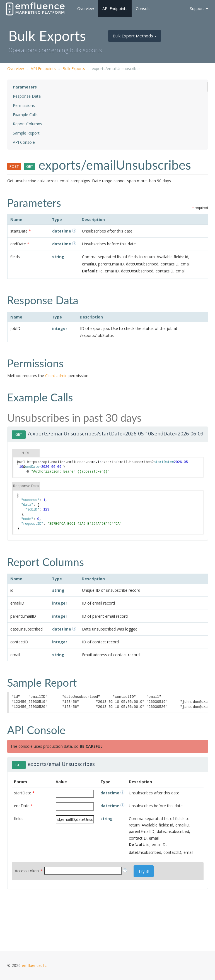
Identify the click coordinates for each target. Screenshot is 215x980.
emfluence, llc (34, 965)
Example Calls (25, 115)
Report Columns (27, 124)
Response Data (27, 96)
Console (143, 9)
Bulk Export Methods (135, 36)
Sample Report (26, 133)
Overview (86, 9)
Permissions (24, 105)
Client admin (56, 376)
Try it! (144, 871)
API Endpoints (115, 9)
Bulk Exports (74, 69)
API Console (24, 142)
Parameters (25, 87)
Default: (90, 271)
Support (199, 9)
